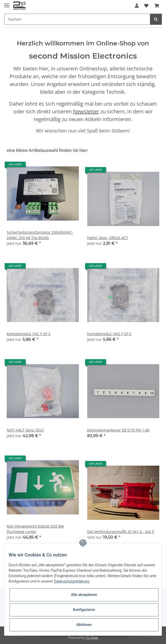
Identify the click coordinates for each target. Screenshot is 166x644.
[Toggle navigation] (7, 3)
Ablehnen (84, 625)
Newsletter (86, 111)
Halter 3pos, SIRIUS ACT (108, 238)
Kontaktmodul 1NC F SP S (29, 334)
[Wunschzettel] (146, 6)
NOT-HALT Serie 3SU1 (25, 430)
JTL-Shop (92, 637)
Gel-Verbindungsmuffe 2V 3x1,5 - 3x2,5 (121, 532)
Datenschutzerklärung (72, 581)
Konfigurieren (84, 610)
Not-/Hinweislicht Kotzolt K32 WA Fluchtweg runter (35, 529)
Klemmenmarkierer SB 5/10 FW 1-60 (118, 430)
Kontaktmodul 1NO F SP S (109, 334)
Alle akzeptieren (84, 595)
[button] (137, 6)
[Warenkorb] (157, 6)
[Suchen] (77, 19)
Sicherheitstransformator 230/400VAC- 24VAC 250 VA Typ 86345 (40, 235)
